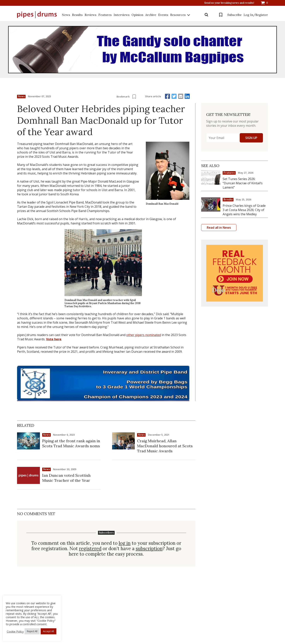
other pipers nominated (144, 335)
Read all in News (219, 228)
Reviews (91, 15)
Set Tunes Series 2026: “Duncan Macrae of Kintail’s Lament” (243, 183)
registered (90, 549)
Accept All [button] (49, 631)
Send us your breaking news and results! (229, 3)
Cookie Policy (15, 631)
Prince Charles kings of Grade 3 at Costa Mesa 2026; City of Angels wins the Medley (244, 210)
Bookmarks (221, 15)
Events (163, 15)
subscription (149, 549)
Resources (178, 15)
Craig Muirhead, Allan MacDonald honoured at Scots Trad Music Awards (165, 446)
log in (125, 543)
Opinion (137, 15)
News (66, 15)
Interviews (122, 15)
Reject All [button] (32, 631)
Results (77, 15)
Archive (151, 15)
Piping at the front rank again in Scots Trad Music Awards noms (71, 443)
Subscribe (234, 15)
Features (105, 15)
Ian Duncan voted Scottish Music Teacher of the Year (66, 478)
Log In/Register (256, 15)
